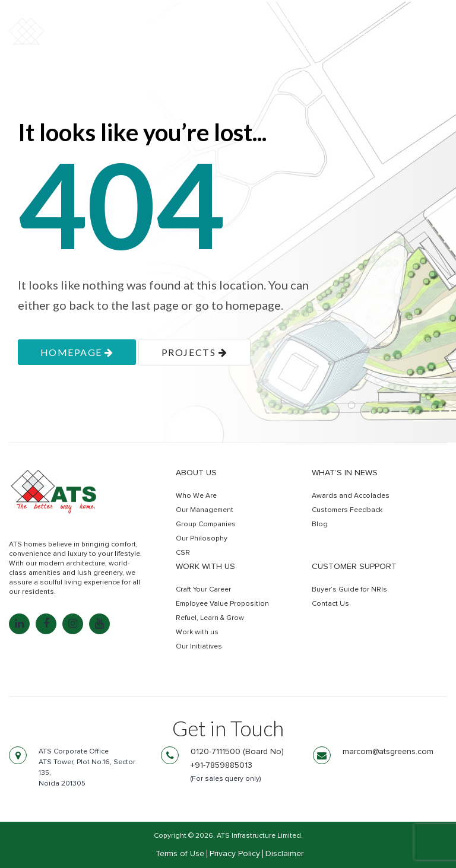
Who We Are (196, 496)
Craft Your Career (203, 590)
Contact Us (330, 604)
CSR (183, 553)
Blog (320, 524)
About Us (196, 473)
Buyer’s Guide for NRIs (349, 590)
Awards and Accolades (351, 496)
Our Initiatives (199, 647)
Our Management (205, 510)
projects (194, 352)
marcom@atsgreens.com (388, 752)
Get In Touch (395, 47)
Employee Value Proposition (222, 604)
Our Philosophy (202, 539)
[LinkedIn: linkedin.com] (19, 624)
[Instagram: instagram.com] (73, 624)
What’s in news (345, 473)
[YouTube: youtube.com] (99, 624)
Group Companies (206, 524)
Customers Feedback (347, 510)
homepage (77, 352)
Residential (179, 46)
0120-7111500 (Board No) (237, 752)
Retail (313, 46)
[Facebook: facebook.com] (46, 624)
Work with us (205, 567)
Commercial (253, 46)
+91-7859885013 (221, 765)
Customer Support (354, 567)
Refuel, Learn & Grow (210, 618)
